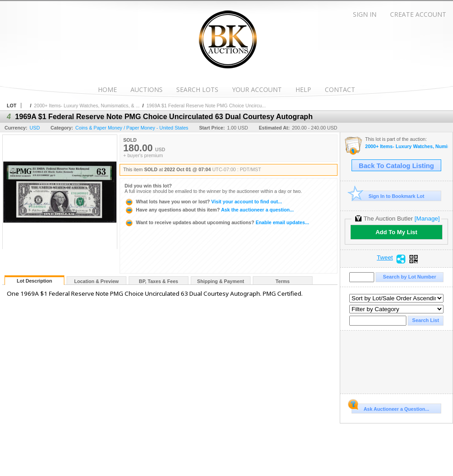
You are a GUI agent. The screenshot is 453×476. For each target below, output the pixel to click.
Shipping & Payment (221, 281)
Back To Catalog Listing (396, 166)
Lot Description (34, 281)
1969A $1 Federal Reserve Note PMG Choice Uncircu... (206, 106)
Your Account (257, 89)
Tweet (385, 258)
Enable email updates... (217, 222)
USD (35, 128)
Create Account (418, 14)
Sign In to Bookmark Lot (388, 196)
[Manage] (427, 219)
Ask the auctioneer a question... (209, 210)
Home (107, 89)
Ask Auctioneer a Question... (390, 408)
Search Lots (197, 89)
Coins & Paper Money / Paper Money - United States (132, 128)
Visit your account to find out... (203, 202)
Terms (282, 281)
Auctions (147, 89)
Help (303, 89)
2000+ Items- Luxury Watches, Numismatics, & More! (407, 147)
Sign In (365, 14)
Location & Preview (96, 281)
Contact (340, 89)
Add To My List (396, 232)
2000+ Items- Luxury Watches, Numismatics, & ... (87, 106)
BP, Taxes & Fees (159, 281)
